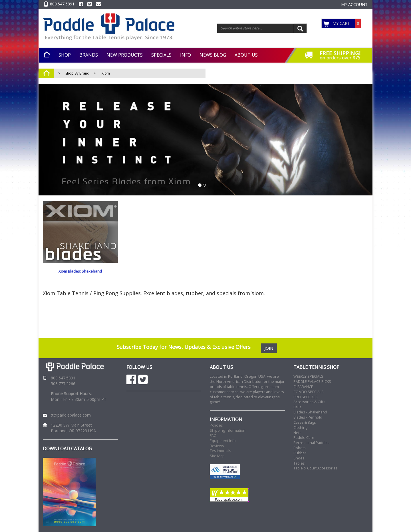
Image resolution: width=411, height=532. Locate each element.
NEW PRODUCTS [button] (125, 55)
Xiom (106, 73)
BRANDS (89, 55)
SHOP (65, 55)
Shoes (299, 458)
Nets (297, 433)
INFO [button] (186, 55)
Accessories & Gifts (309, 402)
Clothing (300, 428)
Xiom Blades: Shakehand (80, 271)
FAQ (213, 436)
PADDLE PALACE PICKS (312, 382)
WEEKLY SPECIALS (308, 376)
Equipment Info (223, 441)
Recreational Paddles (311, 443)
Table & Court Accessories (315, 468)
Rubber (300, 453)
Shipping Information (228, 430)
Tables (299, 463)
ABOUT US (246, 55)
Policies (216, 425)
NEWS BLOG (213, 55)
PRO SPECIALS (306, 397)
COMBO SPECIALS (309, 392)
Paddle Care (304, 438)
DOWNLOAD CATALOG (67, 449)
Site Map (217, 456)
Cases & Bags (305, 422)
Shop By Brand (77, 73)
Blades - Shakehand (310, 412)
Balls (297, 407)
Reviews (217, 446)
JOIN (269, 348)
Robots (299, 448)
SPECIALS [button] (161, 55)
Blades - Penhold (308, 417)
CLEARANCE (303, 387)
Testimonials (220, 451)
